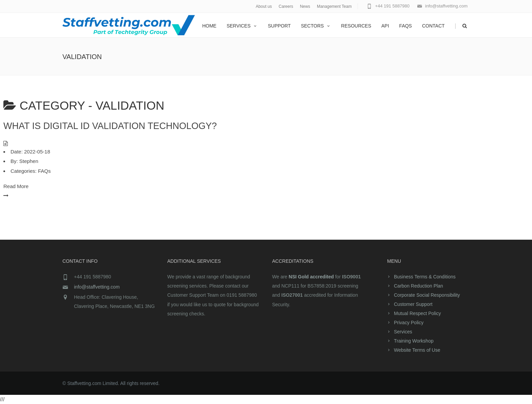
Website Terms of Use (417, 350)
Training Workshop (414, 341)
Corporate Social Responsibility (427, 295)
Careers (286, 6)
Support (279, 26)
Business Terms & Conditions (425, 277)
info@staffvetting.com (97, 287)
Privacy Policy (409, 323)
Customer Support (413, 304)
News (305, 6)
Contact (433, 26)
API (385, 26)
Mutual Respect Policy (417, 313)
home (209, 26)
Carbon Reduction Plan (419, 286)
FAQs (406, 26)
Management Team (334, 6)
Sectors (316, 26)
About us (264, 6)
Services (242, 26)
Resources (356, 26)
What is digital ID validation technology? (110, 126)
